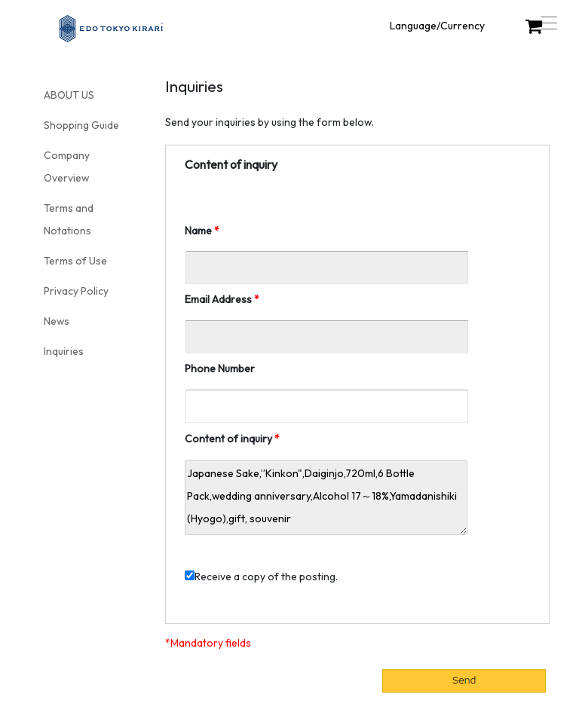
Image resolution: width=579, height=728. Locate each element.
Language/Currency (437, 26)
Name (198, 231)
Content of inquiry (228, 439)
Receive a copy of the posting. (261, 577)
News (57, 321)
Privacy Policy (76, 291)
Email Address (218, 299)
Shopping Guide (81, 125)
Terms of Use (75, 261)
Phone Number (220, 369)
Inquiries (64, 351)
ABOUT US (69, 95)
